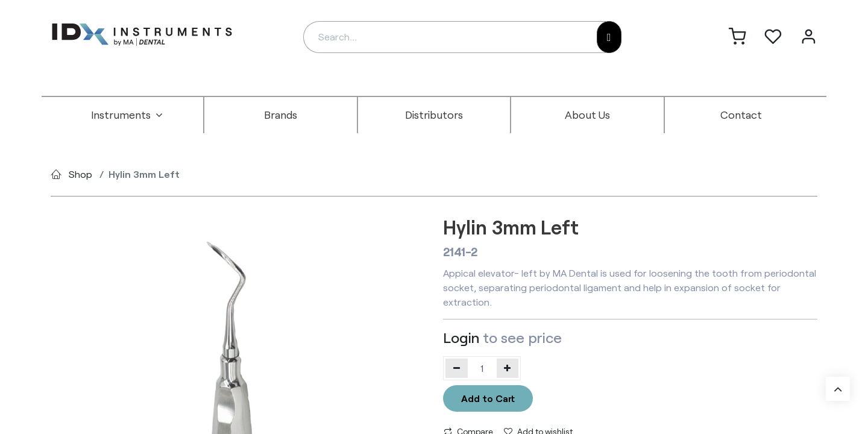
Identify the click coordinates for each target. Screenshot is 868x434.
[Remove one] (457, 368)
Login (461, 337)
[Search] (609, 37)
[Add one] (508, 368)
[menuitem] (127, 115)
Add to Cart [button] (488, 398)
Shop (80, 174)
